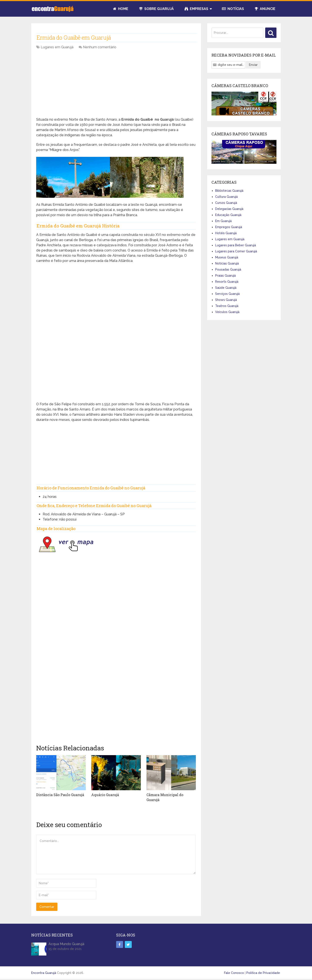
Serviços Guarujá (227, 294)
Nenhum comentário (100, 47)
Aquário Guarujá (105, 795)
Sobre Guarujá (156, 9)
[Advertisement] (116, 86)
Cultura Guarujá (226, 197)
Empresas (196, 9)
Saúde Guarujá (226, 288)
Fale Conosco (234, 973)
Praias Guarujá (225, 276)
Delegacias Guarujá (229, 209)
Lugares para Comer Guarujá (236, 251)
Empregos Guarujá (229, 227)
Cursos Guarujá (226, 203)
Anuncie (265, 9)
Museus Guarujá (227, 257)
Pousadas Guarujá (228, 269)
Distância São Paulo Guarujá (60, 795)
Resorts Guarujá (227, 282)
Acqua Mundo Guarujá (66, 944)
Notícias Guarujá (227, 263)
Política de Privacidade (263, 973)
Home (121, 9)
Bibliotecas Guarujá (229, 191)
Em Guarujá (223, 221)
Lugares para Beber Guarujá (236, 245)
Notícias (233, 9)
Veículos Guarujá (227, 312)
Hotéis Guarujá (226, 233)
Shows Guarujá (226, 300)
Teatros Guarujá (227, 306)
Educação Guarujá (228, 215)
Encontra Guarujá (44, 973)
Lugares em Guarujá (57, 47)
